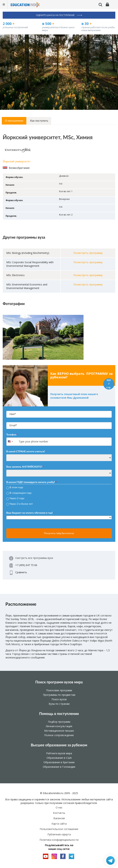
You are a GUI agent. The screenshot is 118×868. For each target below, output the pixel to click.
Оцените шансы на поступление (59, 15)
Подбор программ (59, 722)
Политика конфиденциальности (59, 840)
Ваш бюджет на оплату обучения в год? (30, 513)
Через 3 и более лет (21, 504)
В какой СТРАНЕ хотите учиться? (26, 451)
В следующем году (21, 493)
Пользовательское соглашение (59, 829)
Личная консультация (59, 726)
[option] (59, 337)
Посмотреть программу (88, 253)
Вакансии (59, 818)
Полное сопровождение (59, 735)
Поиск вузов (59, 699)
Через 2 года (17, 498)
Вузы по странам (59, 704)
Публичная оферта (59, 834)
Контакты (59, 813)
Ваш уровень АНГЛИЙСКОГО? (25, 467)
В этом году (16, 487)
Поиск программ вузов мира (59, 682)
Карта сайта (59, 824)
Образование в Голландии (59, 767)
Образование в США (59, 758)
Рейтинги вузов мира (59, 753)
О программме (14, 121)
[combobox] (12, 442)
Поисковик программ (59, 690)
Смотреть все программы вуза (34, 558)
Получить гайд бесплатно (59, 533)
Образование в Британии (59, 762)
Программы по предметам (59, 695)
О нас (59, 807)
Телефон (12, 434)
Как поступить (39, 121)
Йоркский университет (17, 161)
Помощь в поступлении (59, 714)
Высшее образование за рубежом (59, 745)
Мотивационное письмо (59, 731)
